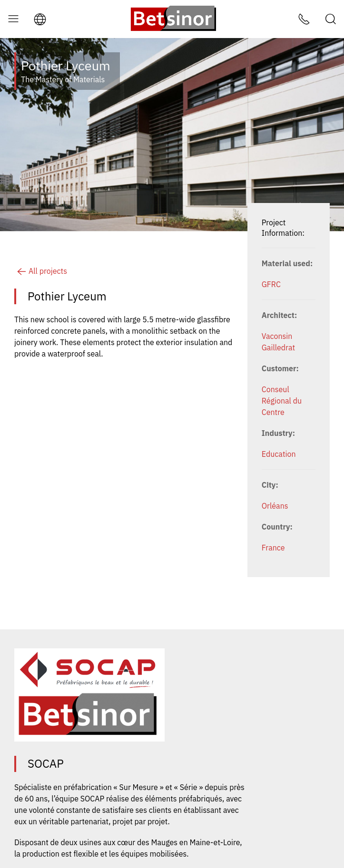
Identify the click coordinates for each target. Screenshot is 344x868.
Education (279, 454)
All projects (41, 271)
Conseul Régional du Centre (282, 401)
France (273, 548)
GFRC (271, 284)
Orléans (275, 506)
